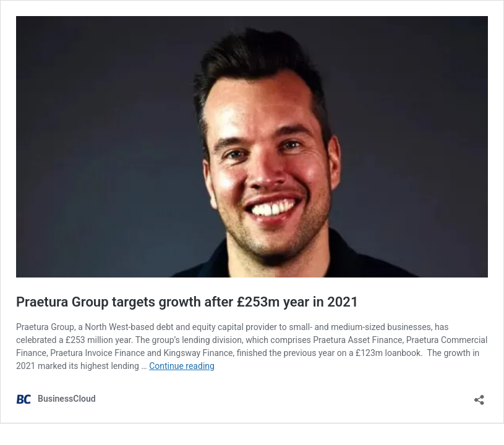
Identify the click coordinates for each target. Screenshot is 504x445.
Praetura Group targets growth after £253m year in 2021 (187, 302)
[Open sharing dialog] (479, 396)
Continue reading (182, 366)
